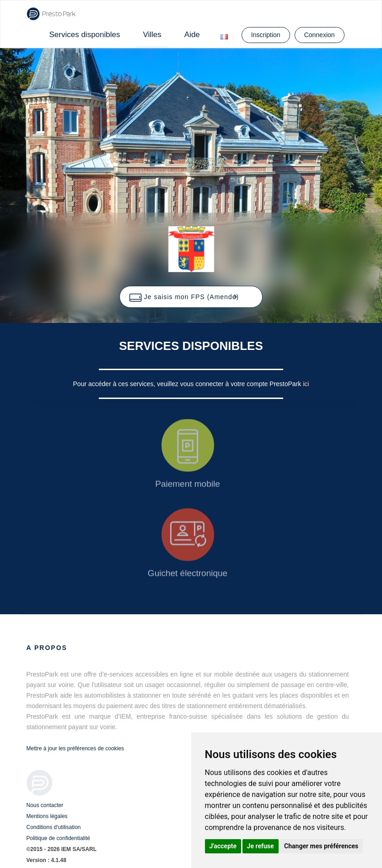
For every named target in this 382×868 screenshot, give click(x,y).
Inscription (266, 35)
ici (306, 384)
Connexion (320, 35)
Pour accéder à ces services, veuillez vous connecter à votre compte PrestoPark (188, 384)
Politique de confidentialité (58, 838)
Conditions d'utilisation (54, 827)
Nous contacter (45, 805)
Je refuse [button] (261, 846)
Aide (192, 35)
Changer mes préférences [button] (321, 846)
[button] (191, 297)
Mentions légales (47, 816)
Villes (152, 35)
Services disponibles (85, 35)
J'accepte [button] (223, 846)
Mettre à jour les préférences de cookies (75, 748)
